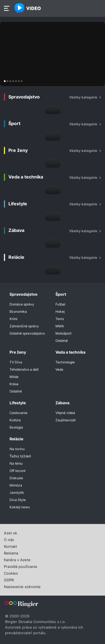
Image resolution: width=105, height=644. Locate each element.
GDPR (9, 579)
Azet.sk (11, 532)
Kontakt (11, 546)
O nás (9, 539)
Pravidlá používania (20, 566)
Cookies (11, 573)
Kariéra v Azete (17, 559)
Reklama (11, 553)
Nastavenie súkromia (22, 586)
